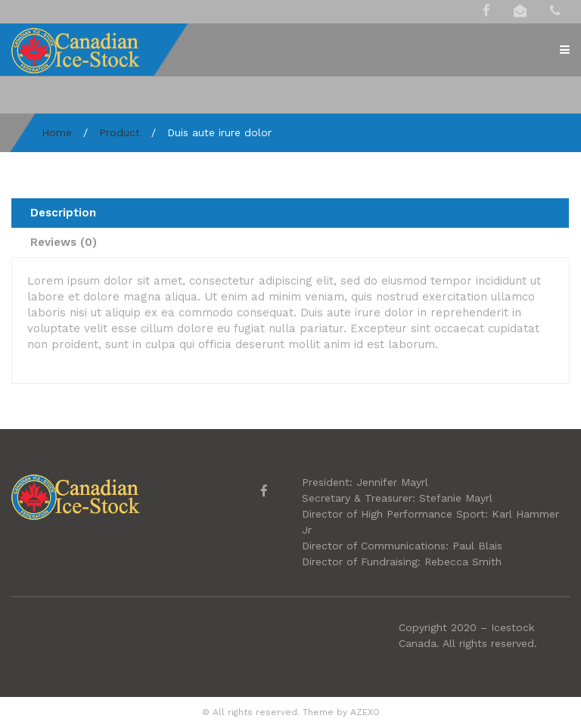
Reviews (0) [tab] (64, 242)
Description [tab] (63, 213)
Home (57, 132)
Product (120, 132)
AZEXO (365, 712)
